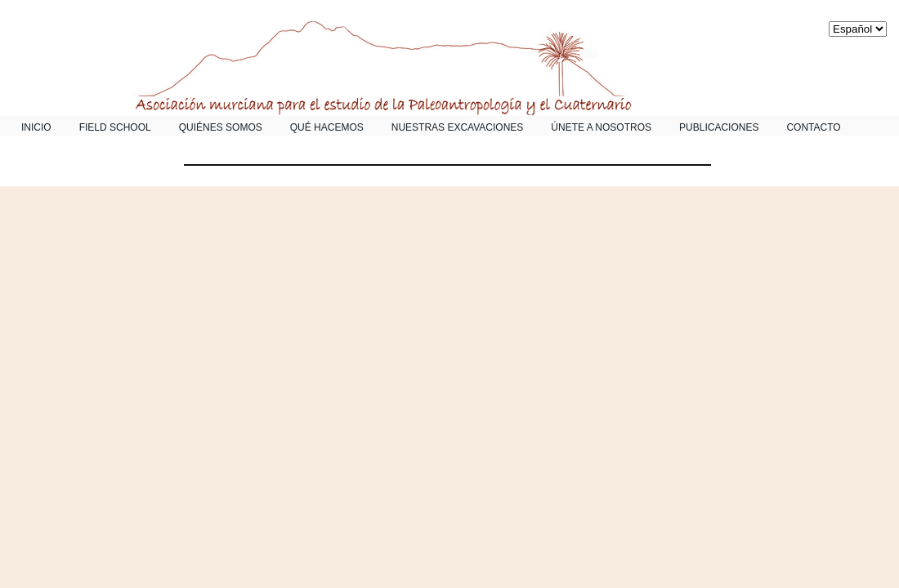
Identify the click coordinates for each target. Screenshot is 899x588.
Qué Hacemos (327, 127)
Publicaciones (719, 127)
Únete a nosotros (601, 127)
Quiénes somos (221, 127)
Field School (115, 127)
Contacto (813, 127)
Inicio (36, 127)
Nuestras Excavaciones (458, 127)
